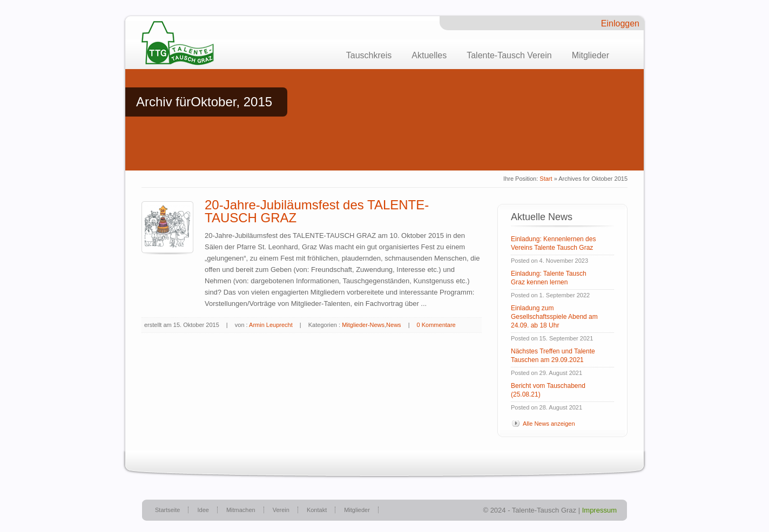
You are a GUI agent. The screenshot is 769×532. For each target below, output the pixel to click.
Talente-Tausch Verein (509, 55)
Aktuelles (429, 55)
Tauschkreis (369, 55)
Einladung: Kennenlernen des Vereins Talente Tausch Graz (553, 243)
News (394, 325)
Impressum (599, 510)
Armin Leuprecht (271, 325)
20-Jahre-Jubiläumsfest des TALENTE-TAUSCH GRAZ (317, 211)
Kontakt (317, 510)
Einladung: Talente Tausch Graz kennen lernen (549, 278)
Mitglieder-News (363, 325)
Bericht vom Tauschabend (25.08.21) (548, 390)
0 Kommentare (436, 325)
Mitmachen (241, 510)
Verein (281, 510)
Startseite (167, 510)
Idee (203, 510)
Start (546, 179)
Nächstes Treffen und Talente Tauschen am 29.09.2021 (553, 356)
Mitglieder (591, 55)
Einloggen (620, 23)
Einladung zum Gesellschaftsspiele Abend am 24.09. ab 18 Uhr (554, 317)
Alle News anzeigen (549, 424)
